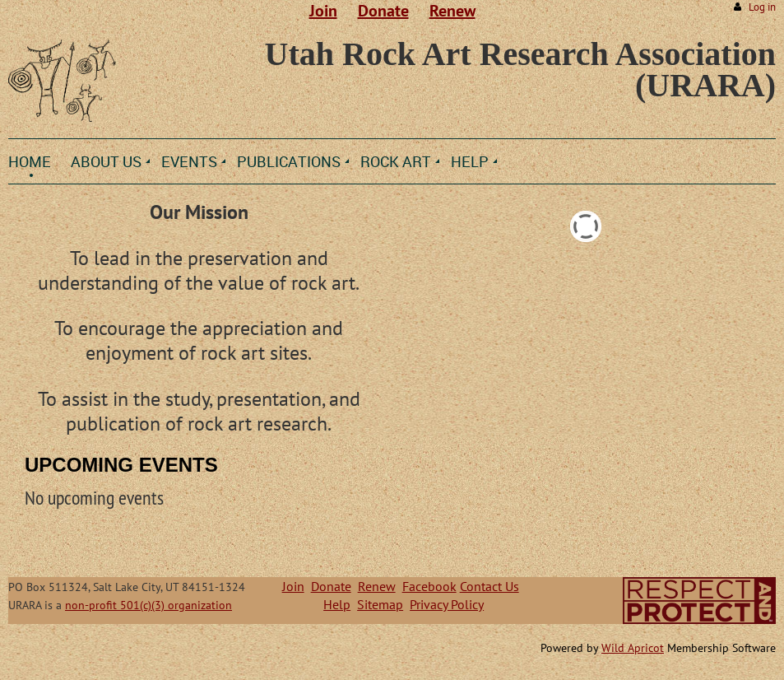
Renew (452, 11)
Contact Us (489, 586)
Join (323, 11)
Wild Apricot (633, 648)
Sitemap (380, 604)
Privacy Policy (447, 604)
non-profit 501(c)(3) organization (148, 605)
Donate (383, 11)
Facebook (429, 586)
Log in (762, 7)
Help (337, 604)
